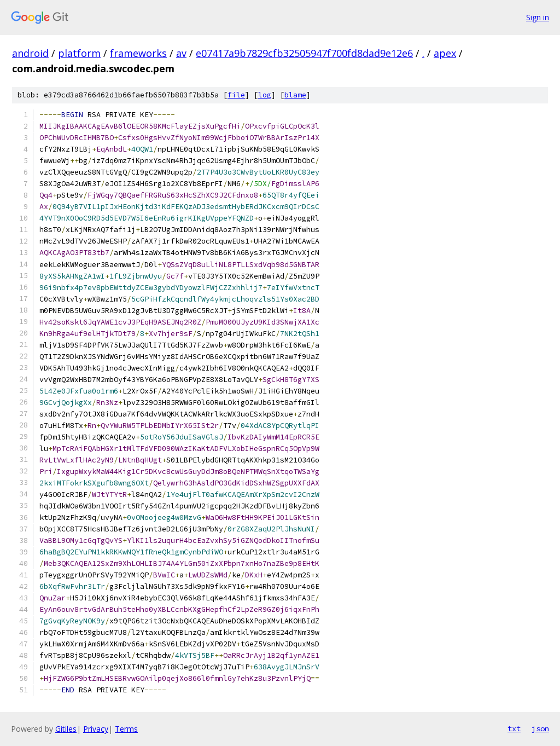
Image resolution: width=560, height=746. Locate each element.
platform (79, 53)
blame (295, 95)
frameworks (138, 53)
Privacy (96, 729)
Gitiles (66, 729)
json (540, 728)
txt (514, 728)
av (181, 53)
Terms (126, 729)
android (30, 53)
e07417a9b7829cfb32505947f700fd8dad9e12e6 (304, 53)
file (236, 95)
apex (445, 53)
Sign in (538, 17)
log (265, 95)
